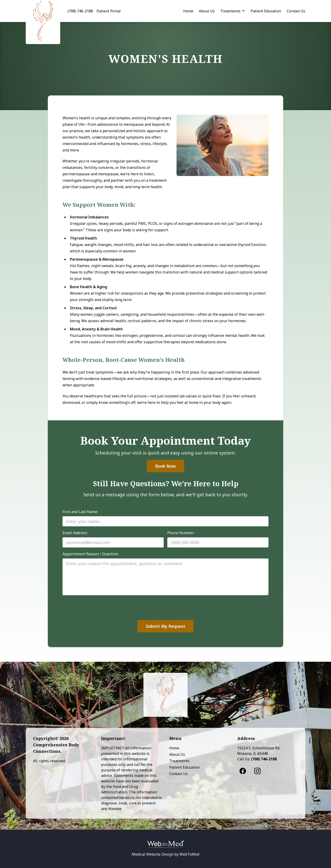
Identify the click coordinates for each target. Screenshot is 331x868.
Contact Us (296, 11)
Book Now (165, 466)
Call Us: (257, 759)
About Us (207, 11)
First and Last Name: (80, 512)
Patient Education (266, 11)
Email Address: (75, 533)
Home (188, 11)
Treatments (230, 11)
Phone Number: (181, 533)
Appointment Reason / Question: (91, 554)
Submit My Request (165, 626)
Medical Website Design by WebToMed (165, 854)
